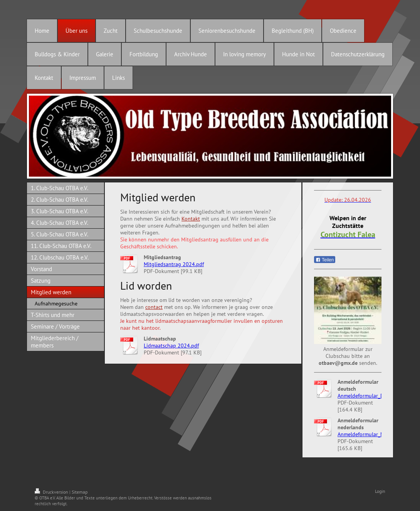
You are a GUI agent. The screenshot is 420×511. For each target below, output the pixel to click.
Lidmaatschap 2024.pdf (171, 346)
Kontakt (191, 219)
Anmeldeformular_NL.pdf (366, 434)
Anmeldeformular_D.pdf (365, 396)
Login (380, 491)
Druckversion (52, 492)
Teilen (325, 260)
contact (154, 307)
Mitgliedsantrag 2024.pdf (174, 264)
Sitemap (80, 492)
